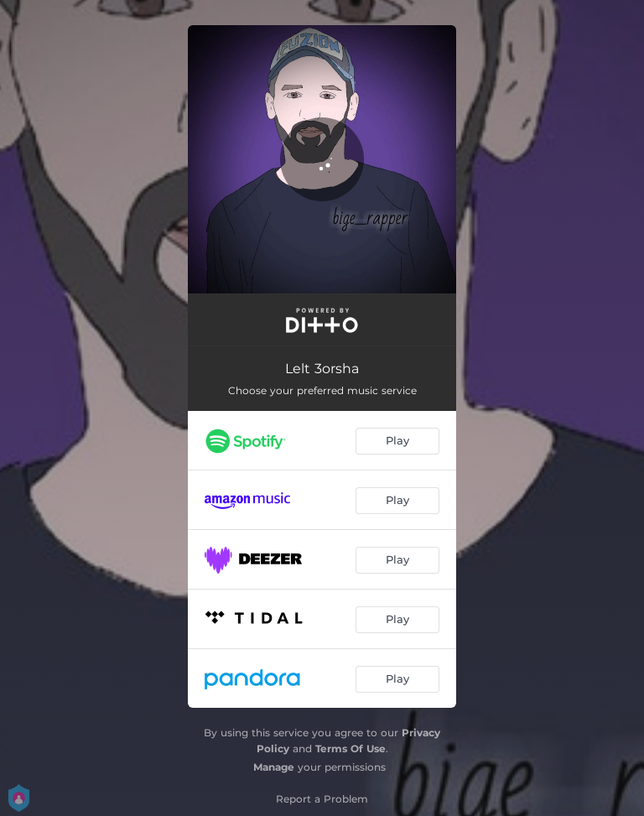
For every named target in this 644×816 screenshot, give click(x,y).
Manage (274, 767)
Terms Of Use (351, 748)
